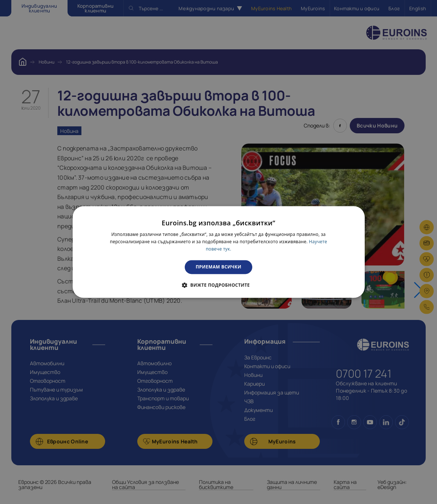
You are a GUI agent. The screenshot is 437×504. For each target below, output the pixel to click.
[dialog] (219, 252)
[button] (218, 285)
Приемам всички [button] (218, 267)
